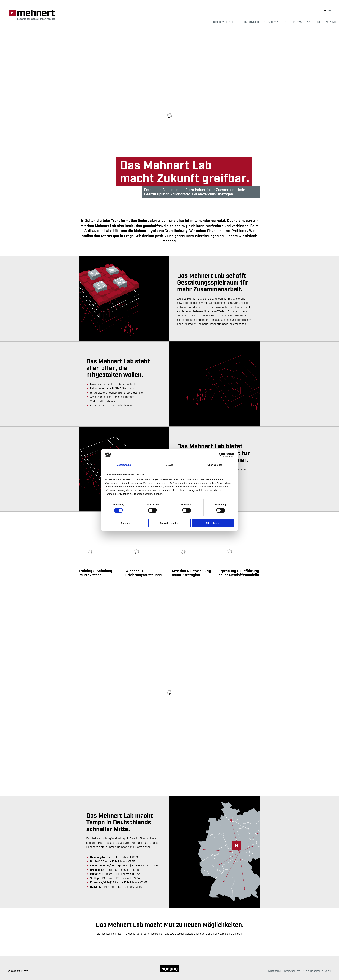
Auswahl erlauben (169, 523)
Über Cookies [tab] (215, 465)
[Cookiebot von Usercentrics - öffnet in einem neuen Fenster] (221, 455)
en (329, 10)
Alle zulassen (213, 523)
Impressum (274, 971)
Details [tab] (169, 465)
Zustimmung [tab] (124, 465)
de (326, 10)
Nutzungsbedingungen (317, 971)
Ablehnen (126, 523)
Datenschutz (292, 971)
